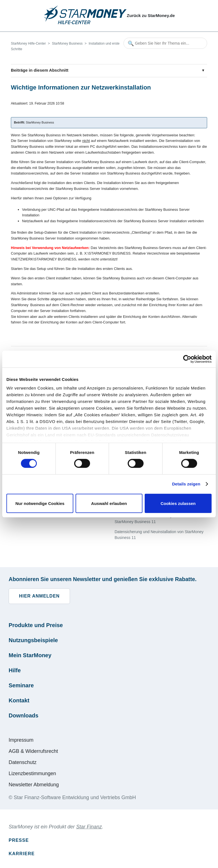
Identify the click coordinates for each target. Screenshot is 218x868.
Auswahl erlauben (109, 503)
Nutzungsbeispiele (33, 640)
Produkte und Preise (36, 625)
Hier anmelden (39, 596)
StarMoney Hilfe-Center (28, 43)
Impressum (21, 740)
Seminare (21, 685)
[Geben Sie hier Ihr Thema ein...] (165, 43)
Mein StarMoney (30, 655)
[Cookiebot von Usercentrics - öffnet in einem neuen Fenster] (187, 359)
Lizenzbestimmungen (32, 773)
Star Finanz (89, 827)
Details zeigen (186, 484)
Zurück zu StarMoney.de (151, 15)
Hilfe (15, 670)
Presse (19, 840)
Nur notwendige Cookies (40, 503)
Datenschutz (23, 762)
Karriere (22, 854)
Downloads (24, 715)
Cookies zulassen (178, 503)
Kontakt (19, 700)
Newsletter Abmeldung (34, 785)
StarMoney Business (67, 43)
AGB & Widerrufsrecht (33, 751)
